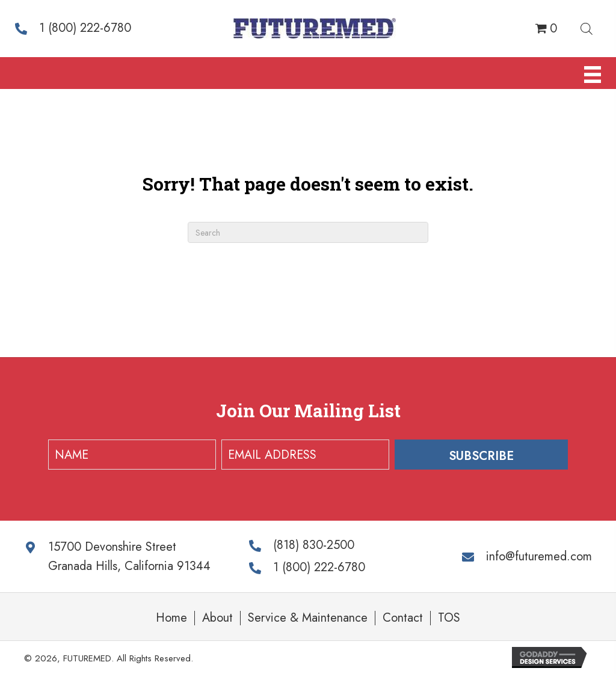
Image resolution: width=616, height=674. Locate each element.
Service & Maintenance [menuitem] (308, 618)
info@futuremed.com (539, 556)
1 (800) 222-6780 (85, 28)
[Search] (308, 232)
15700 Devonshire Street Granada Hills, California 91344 (129, 556)
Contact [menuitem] (403, 618)
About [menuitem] (217, 618)
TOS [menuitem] (449, 618)
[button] (481, 455)
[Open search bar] (587, 27)
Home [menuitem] (171, 618)
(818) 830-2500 (314, 545)
